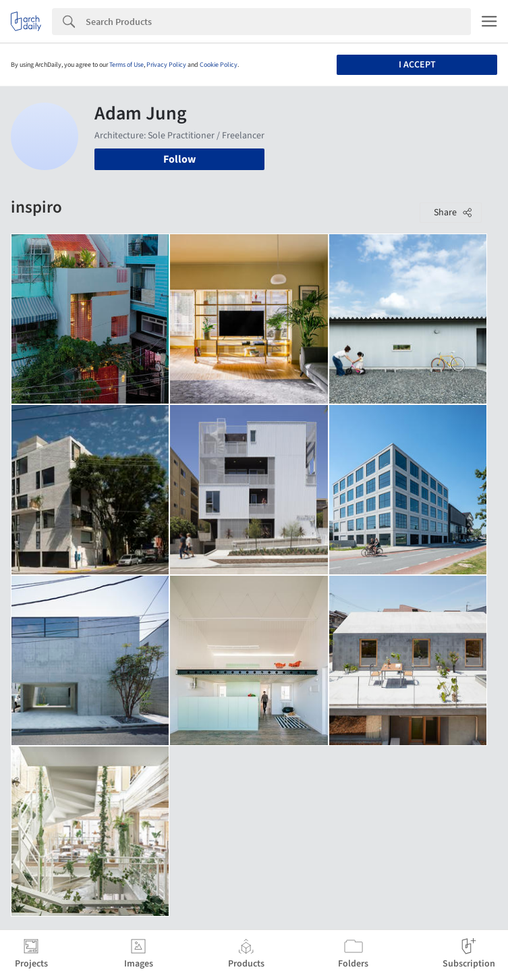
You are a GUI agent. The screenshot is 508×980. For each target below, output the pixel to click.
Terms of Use (126, 65)
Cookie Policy (219, 65)
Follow (179, 159)
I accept (417, 65)
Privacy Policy (166, 65)
